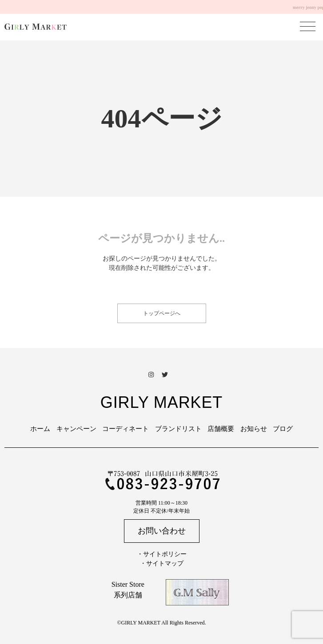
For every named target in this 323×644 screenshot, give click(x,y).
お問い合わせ (162, 531)
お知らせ (254, 429)
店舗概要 (221, 429)
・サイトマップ (162, 563)
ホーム (40, 429)
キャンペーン (76, 429)
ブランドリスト (178, 429)
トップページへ (162, 313)
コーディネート (126, 429)
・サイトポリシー (162, 554)
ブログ (283, 429)
